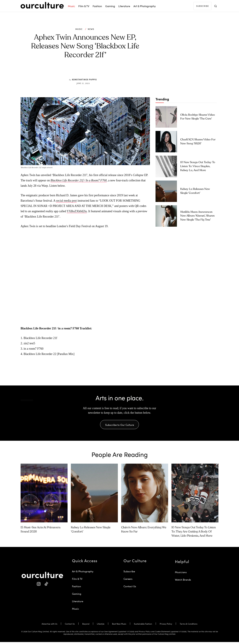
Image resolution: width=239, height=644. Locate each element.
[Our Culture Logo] (42, 5)
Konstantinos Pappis (84, 79)
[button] (215, 6)
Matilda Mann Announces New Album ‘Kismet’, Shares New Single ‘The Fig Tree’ (197, 216)
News (91, 29)
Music (79, 29)
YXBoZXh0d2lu (77, 211)
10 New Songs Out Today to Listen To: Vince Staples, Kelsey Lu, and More (198, 166)
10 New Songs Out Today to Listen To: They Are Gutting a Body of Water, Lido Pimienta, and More (194, 534)
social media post (66, 201)
